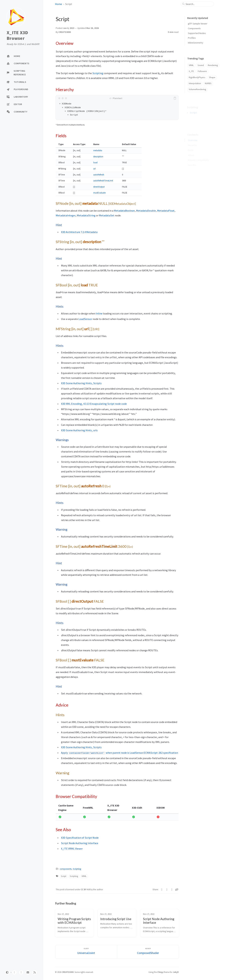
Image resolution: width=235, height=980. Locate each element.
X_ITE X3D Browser (17, 35)
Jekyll (176, 972)
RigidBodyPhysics (197, 77)
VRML (84, 876)
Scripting (98, 73)
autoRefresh (99, 175)
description (98, 157)
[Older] (86, 952)
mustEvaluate (99, 193)
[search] (199, 4)
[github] (14, 972)
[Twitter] (162, 890)
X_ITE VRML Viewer (72, 849)
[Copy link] (177, 890)
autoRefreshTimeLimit (103, 181)
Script (64, 876)
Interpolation (195, 83)
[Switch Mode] (8, 972)
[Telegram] (172, 890)
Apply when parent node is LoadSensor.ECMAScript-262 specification (119, 753)
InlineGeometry (196, 43)
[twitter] (21, 972)
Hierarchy (192, 140)
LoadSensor (85, 319)
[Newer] (148, 952)
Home (59, 4)
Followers (202, 71)
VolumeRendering (197, 89)
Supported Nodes (197, 33)
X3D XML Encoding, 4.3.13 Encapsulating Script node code (94, 404)
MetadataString (86, 215)
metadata (98, 150)
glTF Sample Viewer (198, 24)
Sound (201, 65)
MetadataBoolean (124, 211)
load (95, 163)
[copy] (176, 98)
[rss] (35, 972)
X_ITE (191, 71)
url (94, 169)
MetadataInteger (66, 215)
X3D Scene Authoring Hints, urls (79, 430)
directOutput (99, 187)
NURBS (208, 83)
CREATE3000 (65, 32)
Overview (193, 135)
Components (194, 28)
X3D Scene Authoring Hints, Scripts (81, 383)
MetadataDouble (146, 211)
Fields (191, 145)
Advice (191, 150)
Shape (212, 77)
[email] (28, 972)
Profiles (192, 38)
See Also (192, 160)
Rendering (213, 65)
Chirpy (160, 972)
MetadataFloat (166, 211)
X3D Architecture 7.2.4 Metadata (79, 232)
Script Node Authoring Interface (80, 843)
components (66, 869)
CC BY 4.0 (86, 889)
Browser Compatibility (198, 155)
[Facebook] (167, 890)
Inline (99, 313)
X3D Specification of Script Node (80, 838)
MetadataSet (107, 215)
